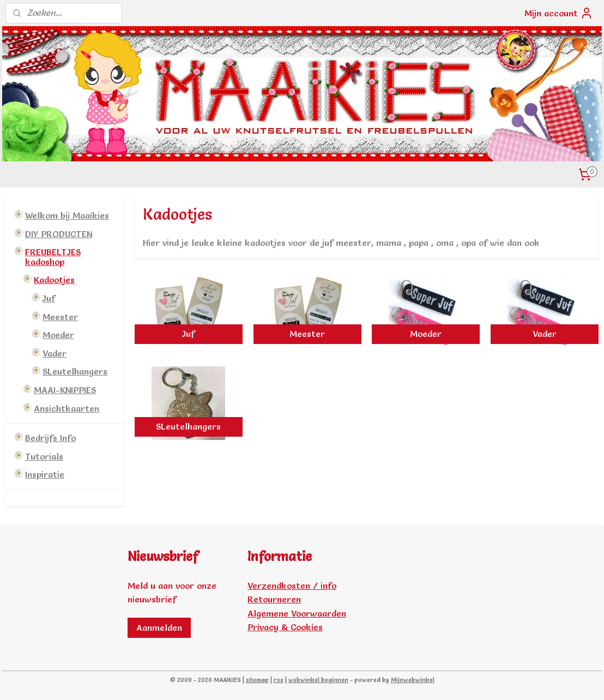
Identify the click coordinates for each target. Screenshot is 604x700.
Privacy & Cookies (285, 627)
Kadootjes (54, 280)
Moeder (58, 335)
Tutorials (44, 456)
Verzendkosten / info (292, 586)
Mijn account (559, 13)
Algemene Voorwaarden (297, 613)
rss (279, 680)
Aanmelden (159, 627)
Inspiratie (45, 474)
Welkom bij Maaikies (67, 215)
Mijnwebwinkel (413, 680)
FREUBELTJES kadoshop (53, 257)
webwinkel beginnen (318, 680)
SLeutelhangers (75, 371)
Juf (49, 298)
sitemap (257, 680)
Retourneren (274, 599)
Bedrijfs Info (50, 438)
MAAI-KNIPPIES (65, 390)
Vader (55, 353)
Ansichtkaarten (67, 408)
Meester (60, 317)
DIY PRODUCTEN (59, 234)
